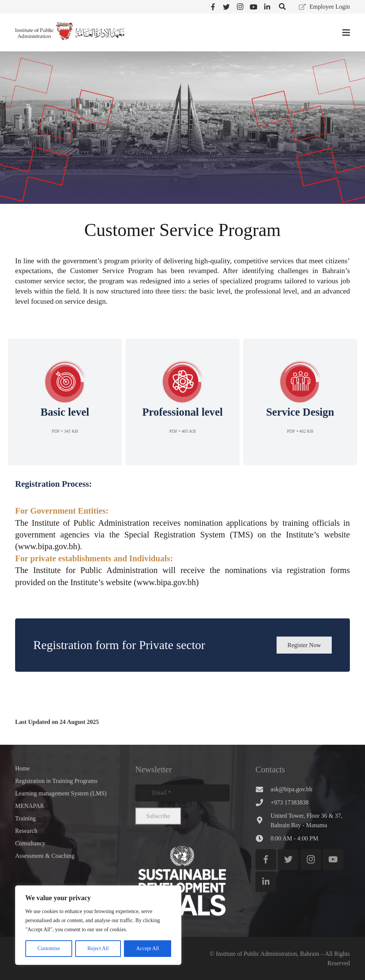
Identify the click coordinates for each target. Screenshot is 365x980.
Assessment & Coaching (45, 856)
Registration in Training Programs (56, 781)
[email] (182, 793)
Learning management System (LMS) (61, 793)
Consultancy (30, 843)
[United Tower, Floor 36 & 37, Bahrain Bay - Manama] (263, 820)
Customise (49, 948)
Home (22, 768)
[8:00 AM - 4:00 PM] (263, 838)
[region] (98, 925)
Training (26, 818)
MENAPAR (30, 806)
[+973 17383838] (263, 802)
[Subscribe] (158, 816)
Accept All (147, 948)
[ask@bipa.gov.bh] (263, 789)
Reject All (98, 948)
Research (26, 831)
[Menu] (346, 33)
